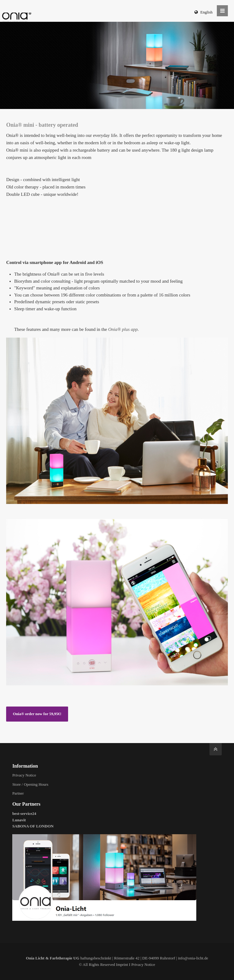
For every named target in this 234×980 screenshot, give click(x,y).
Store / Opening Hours (30, 784)
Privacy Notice (24, 775)
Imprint (122, 965)
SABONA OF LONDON (33, 826)
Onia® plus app (123, 329)
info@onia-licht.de (193, 958)
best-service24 (24, 813)
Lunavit (19, 820)
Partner (18, 793)
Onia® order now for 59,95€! (37, 714)
